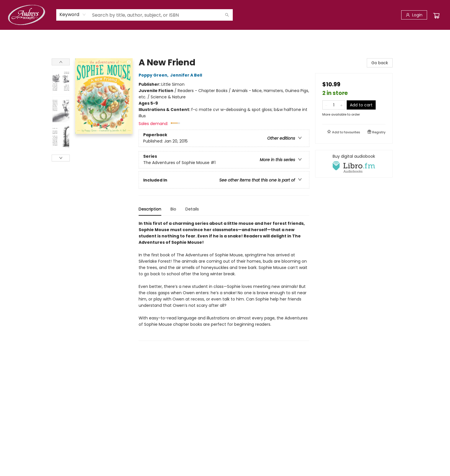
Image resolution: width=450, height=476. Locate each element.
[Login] (414, 15)
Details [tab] (192, 209)
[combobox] (73, 15)
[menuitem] (57, 36)
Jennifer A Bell (187, 75)
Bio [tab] (173, 209)
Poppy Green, (154, 75)
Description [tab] (150, 209)
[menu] (225, 36)
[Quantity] (334, 105)
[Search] (227, 15)
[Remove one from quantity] (326, 105)
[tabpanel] (224, 281)
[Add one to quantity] (341, 105)
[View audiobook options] (354, 164)
